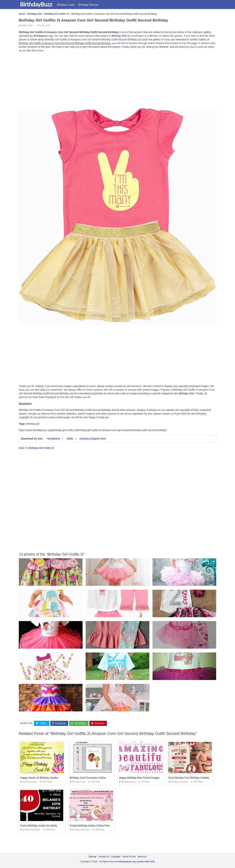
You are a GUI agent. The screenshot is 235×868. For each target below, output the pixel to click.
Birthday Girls (26, 26)
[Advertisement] (118, 81)
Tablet (70, 439)
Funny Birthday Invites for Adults (39, 826)
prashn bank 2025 (146, 862)
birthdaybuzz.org (43, 36)
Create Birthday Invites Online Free (90, 826)
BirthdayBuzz (37, 4)
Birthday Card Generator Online (88, 778)
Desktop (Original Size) (93, 439)
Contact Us (104, 857)
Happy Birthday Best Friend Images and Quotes (146, 778)
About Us (142, 857)
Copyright (116, 857)
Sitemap (92, 857)
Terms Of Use (129, 857)
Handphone (54, 439)
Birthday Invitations (178, 782)
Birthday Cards (66, 5)
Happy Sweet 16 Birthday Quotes (39, 778)
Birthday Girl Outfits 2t (41, 448)
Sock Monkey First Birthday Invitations (190, 778)
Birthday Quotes (29, 782)
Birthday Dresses (89, 5)
